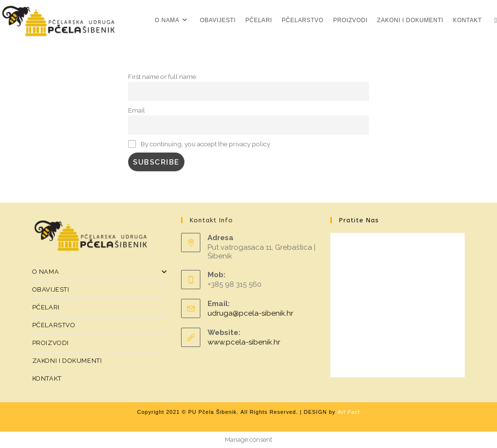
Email (137, 110)
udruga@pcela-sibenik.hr (250, 313)
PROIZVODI (51, 343)
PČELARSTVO (54, 325)
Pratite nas (359, 220)
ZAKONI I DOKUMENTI (67, 361)
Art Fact (349, 412)
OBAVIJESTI (51, 289)
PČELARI (46, 307)
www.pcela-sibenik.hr (244, 342)
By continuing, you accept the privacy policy (199, 144)
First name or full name (162, 77)
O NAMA (100, 272)
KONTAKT (47, 378)
